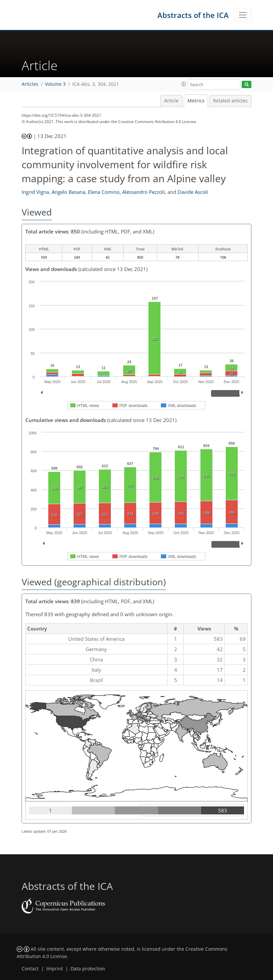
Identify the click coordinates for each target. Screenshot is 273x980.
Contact (30, 969)
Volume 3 (55, 84)
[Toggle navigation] (243, 15)
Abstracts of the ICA (193, 15)
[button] (184, 84)
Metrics (196, 101)
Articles (30, 84)
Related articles (230, 101)
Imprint (55, 969)
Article (171, 101)
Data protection (88, 969)
